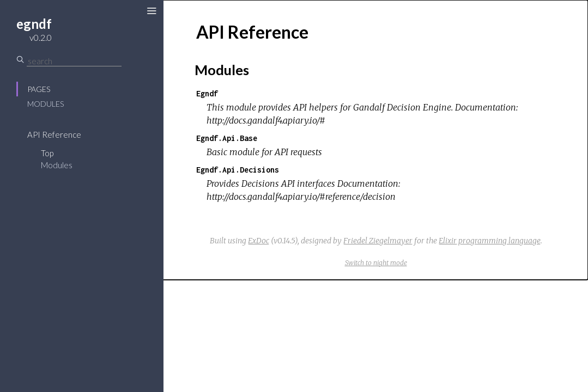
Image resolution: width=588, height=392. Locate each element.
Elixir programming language (490, 241)
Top (47, 153)
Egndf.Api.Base (227, 138)
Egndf (207, 93)
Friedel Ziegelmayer (378, 241)
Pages (39, 89)
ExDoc (259, 241)
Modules (46, 104)
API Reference (54, 134)
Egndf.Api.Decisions (238, 170)
